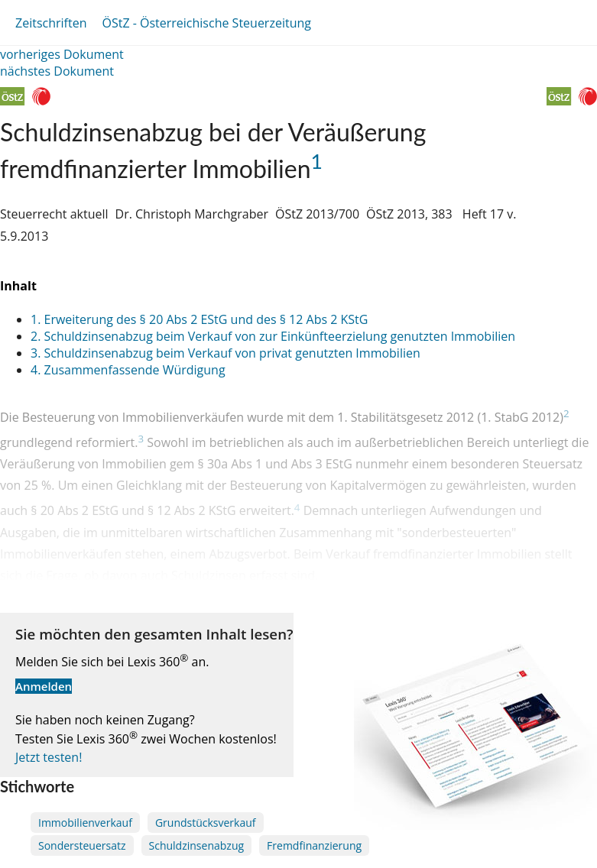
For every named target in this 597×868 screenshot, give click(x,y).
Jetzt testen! (49, 757)
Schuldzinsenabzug (197, 845)
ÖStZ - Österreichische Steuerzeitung (206, 23)
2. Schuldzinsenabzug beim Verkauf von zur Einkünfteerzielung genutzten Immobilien (273, 336)
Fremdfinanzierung (314, 845)
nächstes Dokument (57, 71)
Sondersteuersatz (82, 845)
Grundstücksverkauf (206, 823)
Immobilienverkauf (85, 823)
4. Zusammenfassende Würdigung (128, 370)
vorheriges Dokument (62, 54)
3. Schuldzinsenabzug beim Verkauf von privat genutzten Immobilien (225, 353)
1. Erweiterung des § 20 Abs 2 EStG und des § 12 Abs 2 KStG (199, 319)
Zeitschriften (51, 23)
